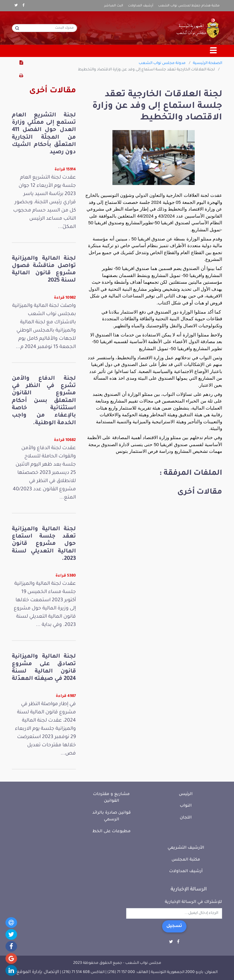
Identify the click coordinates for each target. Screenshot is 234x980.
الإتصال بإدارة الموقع (38, 972)
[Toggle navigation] (214, 51)
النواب (186, 806)
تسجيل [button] (174, 926)
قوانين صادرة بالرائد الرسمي (112, 816)
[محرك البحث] (44, 28)
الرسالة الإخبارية (189, 889)
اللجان (186, 818)
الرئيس (186, 794)
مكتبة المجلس (186, 860)
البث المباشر (114, 6)
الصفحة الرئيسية (207, 63)
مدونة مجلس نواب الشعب (162, 63)
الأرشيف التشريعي (186, 848)
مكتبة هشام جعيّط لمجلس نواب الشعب (189, 6)
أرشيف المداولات (141, 6)
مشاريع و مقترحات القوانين (111, 798)
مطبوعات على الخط (112, 831)
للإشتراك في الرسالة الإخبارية (193, 902)
